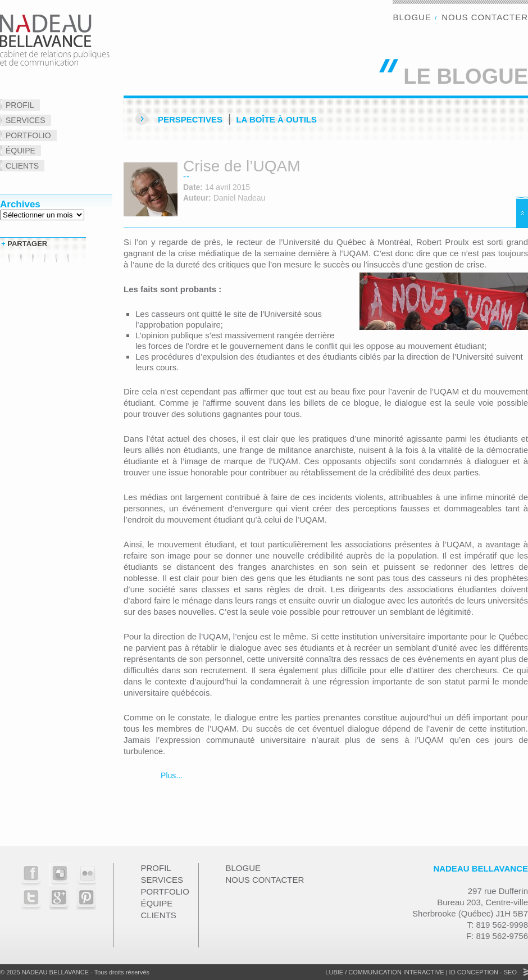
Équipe (21, 151)
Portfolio (28, 135)
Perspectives (190, 119)
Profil (20, 105)
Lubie (334, 972)
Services (26, 120)
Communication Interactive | (398, 972)
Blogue (412, 17)
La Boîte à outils (276, 119)
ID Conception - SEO (482, 972)
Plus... (170, 775)
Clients (22, 166)
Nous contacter (485, 17)
